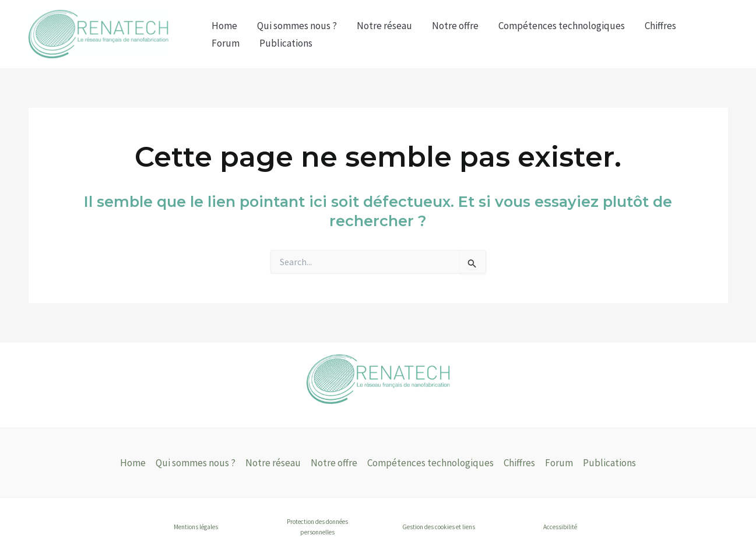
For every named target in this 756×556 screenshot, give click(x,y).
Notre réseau (384, 26)
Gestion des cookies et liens (439, 527)
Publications (286, 43)
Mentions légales (196, 527)
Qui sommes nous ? (297, 26)
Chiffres (660, 26)
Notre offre (455, 26)
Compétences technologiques (562, 26)
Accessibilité (560, 527)
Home (224, 26)
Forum (226, 43)
